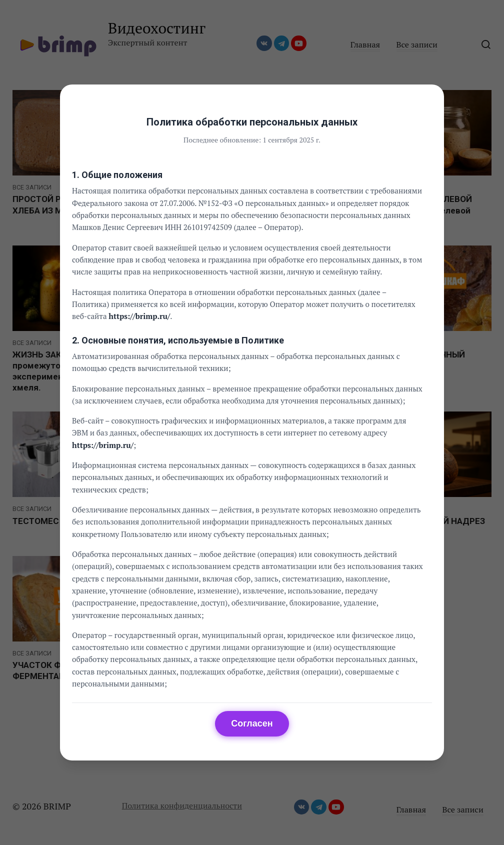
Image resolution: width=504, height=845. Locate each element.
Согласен (252, 723)
